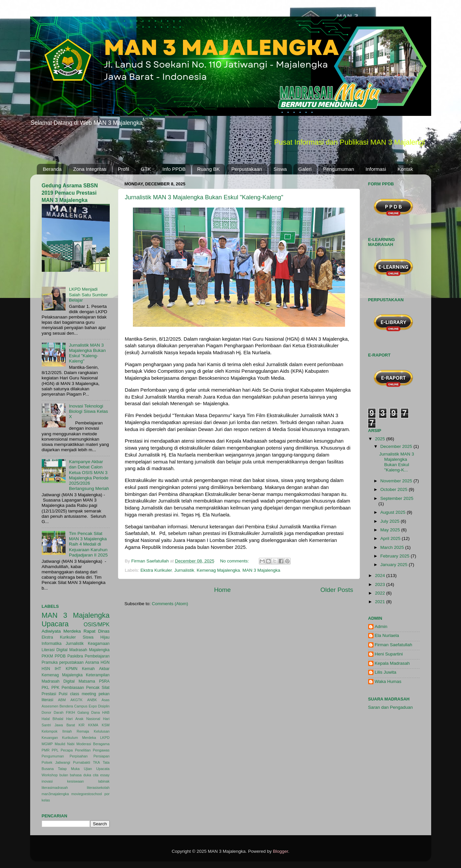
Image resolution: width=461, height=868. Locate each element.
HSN (46, 669)
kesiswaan (75, 781)
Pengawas (101, 750)
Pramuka (50, 662)
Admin (381, 627)
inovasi (47, 781)
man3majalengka (55, 794)
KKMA (93, 725)
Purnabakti (82, 762)
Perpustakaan (247, 169)
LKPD (105, 738)
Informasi (376, 169)
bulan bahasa (70, 775)
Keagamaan (99, 644)
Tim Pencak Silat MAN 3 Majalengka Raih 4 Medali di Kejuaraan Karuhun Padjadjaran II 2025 (88, 544)
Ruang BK (208, 169)
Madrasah (78, 650)
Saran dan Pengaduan (391, 707)
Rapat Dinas (97, 631)
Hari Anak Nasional (83, 719)
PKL (46, 688)
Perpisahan (79, 756)
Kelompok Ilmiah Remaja (65, 731)
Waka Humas (388, 681)
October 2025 (395, 489)
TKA (96, 762)
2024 (380, 576)
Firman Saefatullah (394, 645)
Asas (106, 700)
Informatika (52, 644)
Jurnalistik (184, 570)
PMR (46, 750)
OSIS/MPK (96, 624)
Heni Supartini (389, 654)
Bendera (66, 706)
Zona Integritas (90, 169)
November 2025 (397, 481)
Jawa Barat (65, 725)
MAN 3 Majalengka (261, 570)
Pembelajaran (97, 656)
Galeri (305, 169)
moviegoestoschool (86, 794)
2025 (380, 439)
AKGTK (76, 700)
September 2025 (397, 498)
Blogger (281, 851)
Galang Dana (88, 712)
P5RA (104, 681)
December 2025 (397, 446)
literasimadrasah (55, 788)
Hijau (105, 637)
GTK (146, 169)
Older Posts (337, 590)
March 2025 (393, 547)
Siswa (280, 169)
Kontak (405, 169)
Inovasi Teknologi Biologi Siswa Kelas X (88, 411)
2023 (380, 584)
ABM (62, 700)
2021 (380, 602)
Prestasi (49, 694)
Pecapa (67, 750)
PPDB (60, 656)
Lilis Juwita (386, 672)
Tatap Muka (69, 769)
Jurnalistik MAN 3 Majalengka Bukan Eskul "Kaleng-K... (397, 462)
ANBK (92, 700)
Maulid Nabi (65, 744)
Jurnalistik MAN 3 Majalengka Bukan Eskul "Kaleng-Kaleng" (204, 197)
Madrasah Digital (58, 681)
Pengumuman (339, 169)
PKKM (47, 656)
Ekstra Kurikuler (156, 570)
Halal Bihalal (53, 719)
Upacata (103, 769)
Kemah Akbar (96, 669)
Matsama (87, 681)
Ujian (88, 769)
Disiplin (104, 706)
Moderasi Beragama (93, 744)
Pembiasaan (73, 688)
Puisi (63, 694)
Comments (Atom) (170, 604)
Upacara (55, 624)
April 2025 (391, 538)
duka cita (91, 775)
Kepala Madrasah (392, 663)
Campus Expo (86, 706)
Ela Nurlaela (387, 635)
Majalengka (99, 650)
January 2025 (395, 565)
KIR (82, 725)
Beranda (52, 169)
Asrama (92, 662)
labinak (104, 781)
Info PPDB (174, 169)
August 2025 (394, 512)
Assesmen (50, 706)
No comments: (235, 561)
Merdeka (72, 631)
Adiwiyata (51, 631)
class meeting (83, 694)
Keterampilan (98, 675)
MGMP (47, 744)
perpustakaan (72, 662)
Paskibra (75, 656)
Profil (124, 169)
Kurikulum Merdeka (79, 738)
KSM (106, 725)
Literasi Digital (55, 650)
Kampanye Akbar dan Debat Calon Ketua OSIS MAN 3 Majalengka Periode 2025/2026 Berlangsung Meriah (89, 475)
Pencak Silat (98, 688)
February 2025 (396, 556)
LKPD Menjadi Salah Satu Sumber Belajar (88, 294)
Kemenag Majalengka (218, 570)
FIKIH (71, 712)
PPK (55, 688)
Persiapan (102, 756)
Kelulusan (102, 731)
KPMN (71, 669)
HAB (106, 712)
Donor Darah (53, 712)
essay (105, 775)
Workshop (50, 775)
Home (222, 590)
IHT (58, 669)
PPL (55, 750)
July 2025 (391, 521)
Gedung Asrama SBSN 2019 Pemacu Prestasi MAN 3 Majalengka (70, 193)
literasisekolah (98, 788)
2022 (380, 593)
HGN (105, 662)
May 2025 (391, 530)
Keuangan (50, 738)
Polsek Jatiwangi (56, 762)
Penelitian (83, 750)
